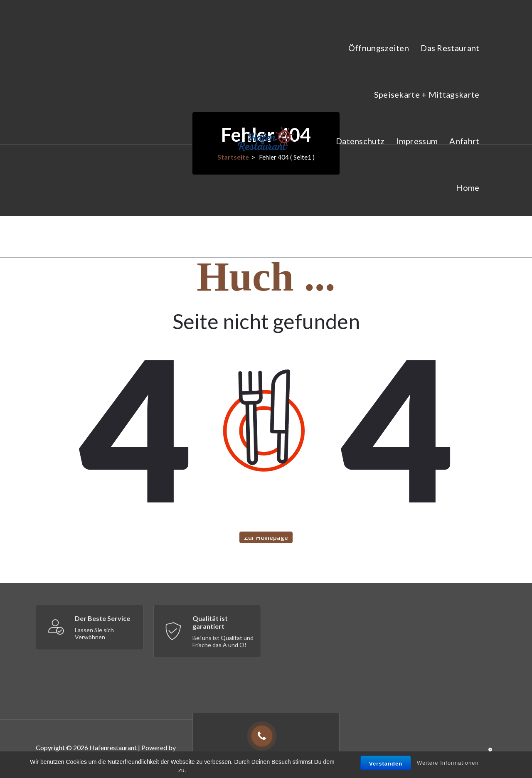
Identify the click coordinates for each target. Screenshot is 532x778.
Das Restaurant (450, 48)
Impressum (417, 141)
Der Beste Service (102, 618)
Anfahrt (464, 141)
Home (468, 187)
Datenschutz (360, 141)
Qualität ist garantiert (210, 622)
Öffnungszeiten (379, 48)
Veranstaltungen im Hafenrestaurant (409, 234)
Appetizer (50, 761)
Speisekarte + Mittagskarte (427, 94)
